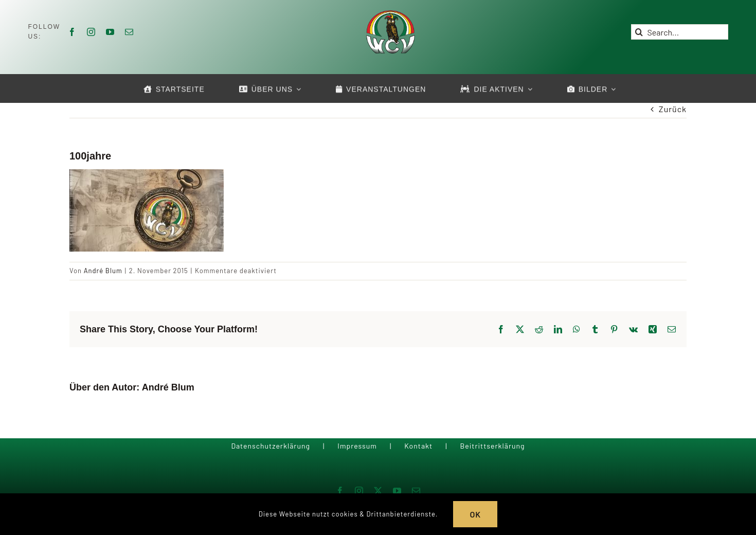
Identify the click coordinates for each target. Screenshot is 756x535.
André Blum (103, 271)
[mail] (129, 32)
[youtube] (110, 32)
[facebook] (72, 32)
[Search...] (679, 32)
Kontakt (418, 446)
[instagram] (91, 32)
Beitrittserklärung (492, 446)
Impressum (357, 446)
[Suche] (639, 32)
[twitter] (378, 491)
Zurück (673, 109)
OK (475, 514)
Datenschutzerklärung (271, 446)
